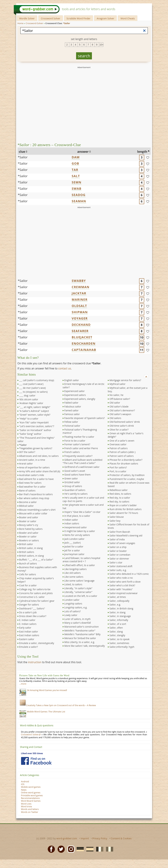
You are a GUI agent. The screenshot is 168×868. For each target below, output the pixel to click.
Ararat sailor (26, 464)
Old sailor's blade (119, 407)
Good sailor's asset (75, 471)
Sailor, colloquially (120, 601)
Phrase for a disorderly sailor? (126, 460)
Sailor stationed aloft (121, 566)
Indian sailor (71, 520)
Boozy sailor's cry (29, 525)
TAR (75, 170)
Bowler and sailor (29, 533)
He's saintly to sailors (76, 494)
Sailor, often (116, 628)
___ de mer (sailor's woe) (33, 388)
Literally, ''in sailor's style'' (78, 588)
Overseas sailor (118, 444)
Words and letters (30, 809)
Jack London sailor (74, 539)
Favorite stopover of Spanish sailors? (85, 418)
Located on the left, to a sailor (81, 596)
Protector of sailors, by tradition (127, 475)
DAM (76, 157)
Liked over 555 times (32, 753)
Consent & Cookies (121, 838)
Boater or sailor (28, 521)
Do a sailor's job (28, 612)
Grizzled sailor (72, 482)
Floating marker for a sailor (79, 437)
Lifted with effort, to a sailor (80, 565)
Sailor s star (116, 562)
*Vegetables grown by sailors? (36, 448)
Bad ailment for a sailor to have (36, 479)
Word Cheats (128, 18)
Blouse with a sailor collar (33, 513)
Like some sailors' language (79, 581)
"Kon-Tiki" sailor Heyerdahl (34, 422)
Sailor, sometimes (119, 643)
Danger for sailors (29, 605)
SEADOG (79, 195)
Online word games (31, 793)
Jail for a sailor (72, 550)
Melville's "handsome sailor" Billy (82, 634)
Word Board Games (31, 801)
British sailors (27, 552)
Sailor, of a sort (118, 624)
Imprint (85, 838)
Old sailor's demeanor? (122, 410)
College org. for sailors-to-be (35, 589)
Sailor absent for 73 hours (124, 513)
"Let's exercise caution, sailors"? (37, 426)
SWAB (77, 189)
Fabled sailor (71, 403)
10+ (101, 45)
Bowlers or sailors (29, 540)
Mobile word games (31, 787)
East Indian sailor (29, 632)
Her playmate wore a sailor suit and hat (83, 506)
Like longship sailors (76, 569)
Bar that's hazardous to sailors (36, 494)
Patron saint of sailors (122, 456)
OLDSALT (79, 306)
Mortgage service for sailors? (125, 380)
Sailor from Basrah (120, 532)
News (24, 790)
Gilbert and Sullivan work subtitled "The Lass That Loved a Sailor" (83, 461)
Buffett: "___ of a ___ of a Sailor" (36, 560)
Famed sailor (72, 410)
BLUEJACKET (82, 337)
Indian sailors (72, 523)
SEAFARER (80, 331)
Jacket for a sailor (74, 547)
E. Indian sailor (27, 620)
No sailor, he (117, 395)
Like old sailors (73, 573)
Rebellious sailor (119, 490)
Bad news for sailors (30, 483)
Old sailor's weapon (120, 414)
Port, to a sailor (118, 471)
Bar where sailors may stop (34, 498)
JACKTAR (79, 293)
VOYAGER (80, 318)
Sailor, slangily (117, 635)
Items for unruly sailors (77, 535)
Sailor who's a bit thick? (122, 585)
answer (83, 152)
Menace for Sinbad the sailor (80, 638)
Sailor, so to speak (120, 639)
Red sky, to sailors (119, 502)
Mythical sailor (118, 384)
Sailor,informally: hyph (122, 647)
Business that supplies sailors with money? (37, 569)
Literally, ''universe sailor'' (78, 592)
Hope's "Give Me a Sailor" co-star (82, 512)
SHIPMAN (80, 312)
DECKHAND (81, 325)
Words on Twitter (30, 812)
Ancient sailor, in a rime (32, 460)
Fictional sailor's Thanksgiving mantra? (80, 431)
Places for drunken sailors (124, 464)
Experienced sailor (75, 391)
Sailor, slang (116, 632)
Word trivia (27, 806)
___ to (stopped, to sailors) (33, 392)
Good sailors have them (77, 475)
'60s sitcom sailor (29, 399)
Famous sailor (72, 414)
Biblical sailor (26, 506)
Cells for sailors (28, 574)
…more (23, 684)
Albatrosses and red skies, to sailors (39, 456)
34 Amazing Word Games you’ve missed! (47, 690)
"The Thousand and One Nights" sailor (36, 439)
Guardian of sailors (75, 490)
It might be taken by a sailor (80, 531)
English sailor (72, 380)
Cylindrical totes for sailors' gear (37, 601)
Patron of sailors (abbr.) (123, 452)
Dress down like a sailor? (33, 616)
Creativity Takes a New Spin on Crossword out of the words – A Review (58, 705)
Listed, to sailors (73, 584)
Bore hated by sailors (31, 529)
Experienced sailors (75, 395)
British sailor (26, 544)
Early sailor (25, 628)
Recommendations (30, 798)
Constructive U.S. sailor (32, 597)
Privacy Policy (100, 838)
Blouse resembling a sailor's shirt (37, 510)
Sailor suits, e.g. (118, 570)
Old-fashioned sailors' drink (125, 422)
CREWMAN (81, 287)
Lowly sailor (71, 615)
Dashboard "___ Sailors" (32, 608)
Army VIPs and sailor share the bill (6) (40, 471)
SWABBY (79, 281)
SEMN (77, 182)
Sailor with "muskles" (121, 589)
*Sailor (23, 157)
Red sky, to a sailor (120, 498)
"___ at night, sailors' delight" (35, 407)
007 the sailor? (27, 452)
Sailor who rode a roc (121, 578)
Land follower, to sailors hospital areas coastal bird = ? (81, 560)
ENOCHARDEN (84, 343)
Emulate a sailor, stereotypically (37, 643)
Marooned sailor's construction (82, 627)
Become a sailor (28, 502)
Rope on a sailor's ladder (123, 505)
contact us (65, 368)
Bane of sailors (27, 491)
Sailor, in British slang (121, 608)
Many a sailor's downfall (78, 623)
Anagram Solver (105, 18)
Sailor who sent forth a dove (125, 582)
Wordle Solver (27, 18)
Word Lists (26, 804)
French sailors (72, 452)
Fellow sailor (71, 422)
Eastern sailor (27, 639)
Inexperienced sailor (76, 527)
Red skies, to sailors (120, 494)
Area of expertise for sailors (34, 467)
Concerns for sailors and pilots (36, 593)
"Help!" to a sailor (29, 419)
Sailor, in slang (118, 612)
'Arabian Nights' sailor (31, 403)
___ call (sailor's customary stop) (37, 380)
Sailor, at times (118, 597)
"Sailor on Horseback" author (35, 430)
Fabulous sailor (73, 407)
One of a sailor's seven (122, 441)
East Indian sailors (29, 635)
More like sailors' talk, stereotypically (85, 646)
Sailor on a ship (118, 547)
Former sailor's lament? (77, 444)
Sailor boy (115, 521)
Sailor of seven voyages (122, 543)
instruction (35, 662)
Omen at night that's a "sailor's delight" (126, 435)
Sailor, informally (119, 620)
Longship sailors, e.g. (76, 607)
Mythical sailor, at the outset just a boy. (128, 390)
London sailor (72, 600)
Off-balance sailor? (120, 399)
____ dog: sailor (27, 395)
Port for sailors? (118, 467)
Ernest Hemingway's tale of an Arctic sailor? (84, 386)
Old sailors (115, 418)
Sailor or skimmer (119, 559)
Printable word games (32, 795)
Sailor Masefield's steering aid (126, 535)
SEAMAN (79, 201)
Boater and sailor (29, 517)
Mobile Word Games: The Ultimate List (46, 712)
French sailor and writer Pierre (81, 448)
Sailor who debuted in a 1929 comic (129, 574)
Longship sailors (73, 604)
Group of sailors (73, 486)
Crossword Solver (51, 18)
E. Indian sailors (28, 624)
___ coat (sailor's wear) (31, 384)
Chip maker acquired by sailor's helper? (36, 580)
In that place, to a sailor (77, 516)
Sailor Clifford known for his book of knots (129, 526)
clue (22, 152)
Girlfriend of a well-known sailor (82, 467)
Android (25, 782)
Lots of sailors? (73, 611)
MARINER (80, 300)
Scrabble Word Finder (79, 18)
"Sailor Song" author (30, 434)
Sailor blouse (117, 517)
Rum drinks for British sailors (126, 509)
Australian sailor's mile (32, 475)
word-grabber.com (67, 838)
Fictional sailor (72, 426)
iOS (23, 784)
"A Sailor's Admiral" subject (34, 411)
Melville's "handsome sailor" (80, 631)
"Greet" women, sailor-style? (35, 415)
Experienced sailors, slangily (80, 399)
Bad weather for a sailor (32, 487)
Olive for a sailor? (119, 430)
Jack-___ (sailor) (73, 543)
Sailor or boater (118, 551)
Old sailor (115, 403)
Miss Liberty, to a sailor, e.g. (80, 642)
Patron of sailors (119, 448)
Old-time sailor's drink (122, 426)
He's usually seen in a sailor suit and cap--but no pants (83, 499)
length (142, 152)
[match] (148, 157)
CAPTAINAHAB (84, 350)
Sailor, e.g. (115, 605)
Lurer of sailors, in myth (78, 619)
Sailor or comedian (120, 555)
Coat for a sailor (28, 585)
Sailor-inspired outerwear (124, 593)
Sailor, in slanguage (120, 616)
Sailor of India (117, 539)
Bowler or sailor (28, 536)
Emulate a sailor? (29, 647)
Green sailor (71, 478)
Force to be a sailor (75, 441)
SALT (76, 176)
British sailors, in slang (32, 556)
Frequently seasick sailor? (78, 456)
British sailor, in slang (31, 548)
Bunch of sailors (28, 563)
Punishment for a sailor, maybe (127, 479)
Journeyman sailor (74, 554)
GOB (75, 163)
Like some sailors (74, 577)
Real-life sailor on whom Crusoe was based (129, 484)
